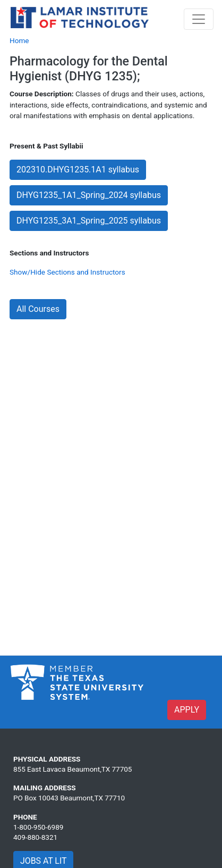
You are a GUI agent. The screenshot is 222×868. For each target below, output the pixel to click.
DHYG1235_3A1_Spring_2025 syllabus (89, 221)
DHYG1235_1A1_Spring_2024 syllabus (89, 195)
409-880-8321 (35, 837)
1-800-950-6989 (38, 827)
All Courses (38, 309)
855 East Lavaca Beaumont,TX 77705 (72, 769)
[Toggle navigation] (199, 19)
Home (19, 40)
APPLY (187, 710)
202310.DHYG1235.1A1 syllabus (78, 170)
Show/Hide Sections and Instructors (67, 272)
